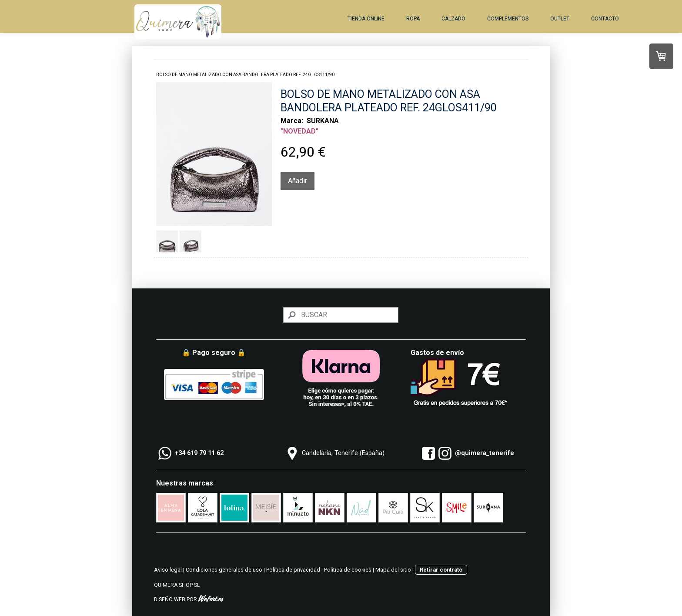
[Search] (341, 315)
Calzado (453, 19)
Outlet (560, 19)
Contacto (605, 19)
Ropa (413, 19)
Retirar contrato (441, 570)
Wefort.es (211, 600)
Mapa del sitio (393, 570)
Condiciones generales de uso (224, 570)
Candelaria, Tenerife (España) (343, 453)
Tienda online (366, 19)
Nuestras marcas (185, 483)
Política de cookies (348, 570)
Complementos (508, 19)
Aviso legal (168, 570)
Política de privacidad (293, 570)
